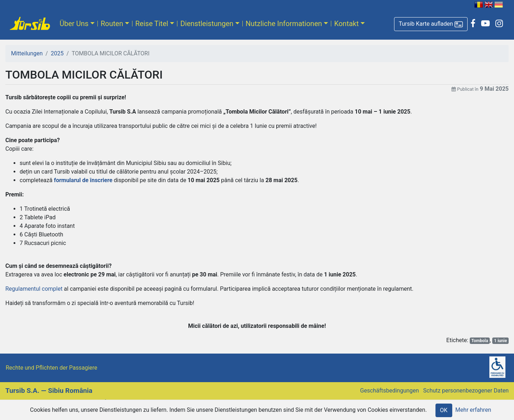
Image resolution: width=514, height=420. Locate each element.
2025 (57, 53)
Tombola (480, 341)
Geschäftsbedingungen (390, 391)
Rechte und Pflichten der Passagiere (52, 368)
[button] (431, 24)
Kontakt (346, 24)
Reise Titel (152, 24)
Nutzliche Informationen (284, 24)
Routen (112, 24)
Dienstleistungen (207, 24)
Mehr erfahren (473, 410)
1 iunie (500, 341)
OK (444, 410)
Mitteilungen (27, 53)
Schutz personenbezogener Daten (466, 391)
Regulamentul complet (34, 289)
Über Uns (74, 24)
